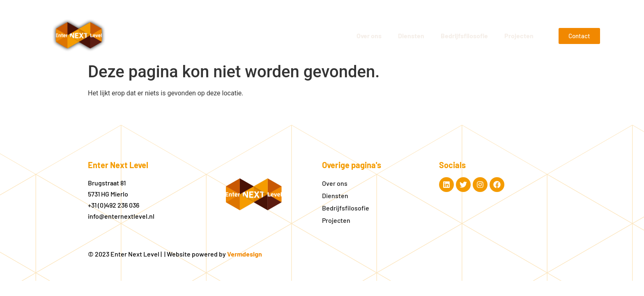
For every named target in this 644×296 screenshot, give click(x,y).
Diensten (411, 36)
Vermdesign (245, 254)
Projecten (519, 36)
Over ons (369, 36)
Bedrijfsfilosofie (464, 36)
